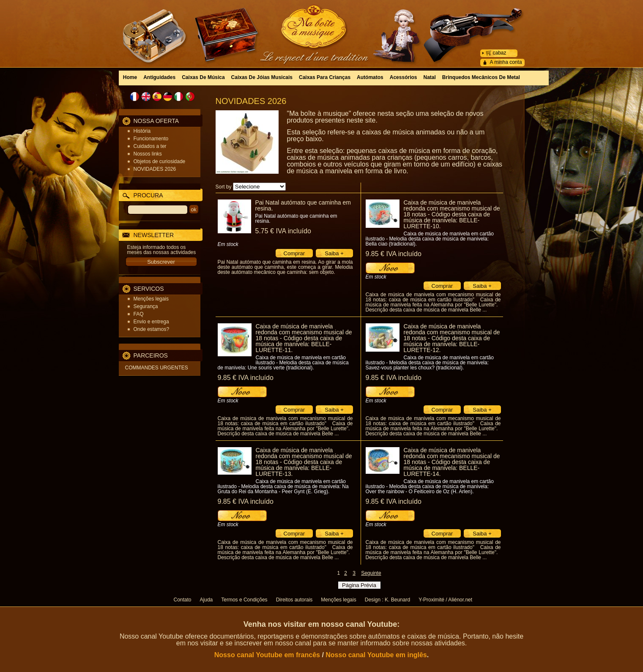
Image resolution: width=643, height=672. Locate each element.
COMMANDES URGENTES (157, 368)
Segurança (146, 306)
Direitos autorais (294, 600)
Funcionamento (151, 139)
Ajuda (207, 600)
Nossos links (148, 154)
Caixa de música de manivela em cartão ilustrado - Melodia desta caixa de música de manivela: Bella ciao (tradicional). (430, 239)
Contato (183, 600)
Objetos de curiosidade (160, 161)
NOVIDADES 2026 (155, 169)
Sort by (224, 187)
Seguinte (371, 573)
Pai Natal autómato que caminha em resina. (303, 205)
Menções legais (151, 299)
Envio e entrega (151, 322)
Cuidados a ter (150, 146)
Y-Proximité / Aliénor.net (445, 600)
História (142, 131)
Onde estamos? (152, 329)
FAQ (139, 314)
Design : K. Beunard (387, 600)
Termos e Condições (244, 600)
